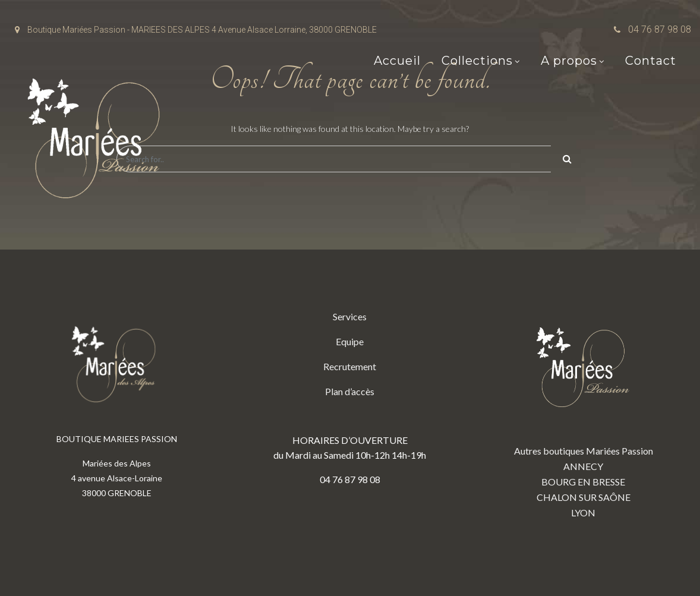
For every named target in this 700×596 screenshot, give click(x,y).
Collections (477, 61)
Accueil (397, 61)
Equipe (350, 341)
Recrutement (350, 366)
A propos (569, 61)
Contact (651, 61)
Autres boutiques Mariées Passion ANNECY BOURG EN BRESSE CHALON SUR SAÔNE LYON (584, 414)
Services (350, 316)
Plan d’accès (350, 391)
